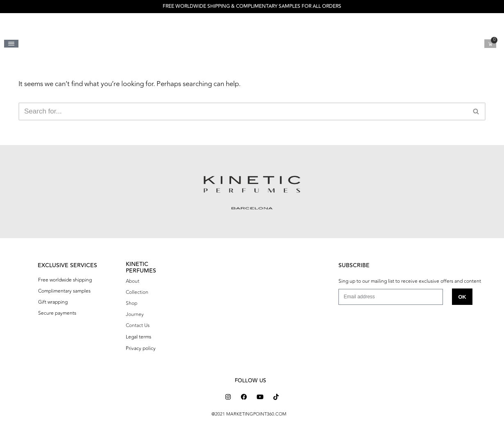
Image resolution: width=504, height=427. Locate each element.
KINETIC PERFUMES (141, 267)
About (133, 281)
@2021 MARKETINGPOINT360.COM (249, 414)
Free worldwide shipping (65, 280)
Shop (132, 303)
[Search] (243, 111)
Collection (137, 292)
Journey (135, 314)
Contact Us (138, 325)
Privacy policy (141, 348)
